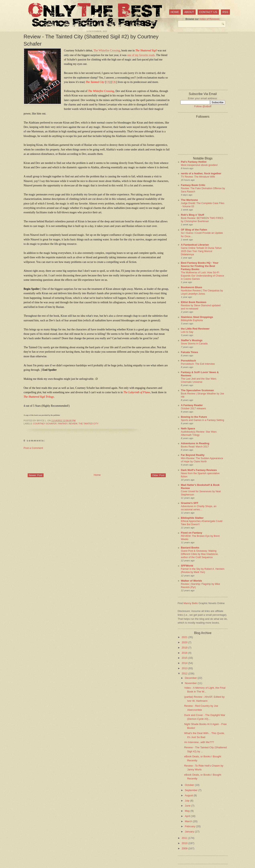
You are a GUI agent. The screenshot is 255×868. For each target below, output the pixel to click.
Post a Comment (33, 448)
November (191, 683)
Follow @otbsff (203, 106)
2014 (185, 663)
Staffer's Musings (192, 340)
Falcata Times (190, 352)
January (190, 832)
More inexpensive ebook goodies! (199, 165)
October (190, 785)
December (191, 678)
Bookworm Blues (192, 287)
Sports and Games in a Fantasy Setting (203, 420)
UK (114, 82)
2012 (185, 673)
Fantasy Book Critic (193, 185)
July (187, 801)
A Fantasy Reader (192, 405)
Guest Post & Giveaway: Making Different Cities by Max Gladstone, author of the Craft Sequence (200, 554)
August (189, 795)
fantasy (63, 424)
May (188, 811)
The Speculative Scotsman (198, 390)
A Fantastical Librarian (195, 245)
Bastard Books (190, 548)
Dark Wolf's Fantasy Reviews (199, 470)
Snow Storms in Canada (194, 344)
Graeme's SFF (190, 503)
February (190, 826)
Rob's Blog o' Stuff (193, 215)
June (188, 806)
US (108, 82)
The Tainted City (88, 424)
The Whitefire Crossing (107, 51)
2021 (185, 637)
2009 (185, 848)
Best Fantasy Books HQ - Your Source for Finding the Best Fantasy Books (200, 266)
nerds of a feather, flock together (201, 173)
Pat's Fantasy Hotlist (194, 162)
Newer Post (36, 475)
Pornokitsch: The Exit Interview (198, 364)
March (189, 821)
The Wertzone (189, 200)
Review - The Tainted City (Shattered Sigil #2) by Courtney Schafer (91, 40)
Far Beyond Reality (193, 455)
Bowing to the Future (194, 417)
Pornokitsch (188, 361)
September (192, 790)
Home (175, 12)
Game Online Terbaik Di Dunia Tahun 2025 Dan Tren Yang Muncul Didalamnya (201, 251)
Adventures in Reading (195, 443)
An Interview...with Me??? (199, 742)
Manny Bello (191, 603)
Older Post (158, 475)
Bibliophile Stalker (192, 518)
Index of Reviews (209, 19)
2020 (185, 642)
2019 (185, 648)
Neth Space (188, 428)
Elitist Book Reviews (194, 302)
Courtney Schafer (45, 424)
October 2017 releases (194, 408)
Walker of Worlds (192, 581)
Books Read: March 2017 (195, 447)
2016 (185, 653)
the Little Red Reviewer (195, 329)
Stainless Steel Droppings (197, 317)
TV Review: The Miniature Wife (198, 177)
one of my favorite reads (141, 55)
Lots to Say (187, 332)
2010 (185, 843)
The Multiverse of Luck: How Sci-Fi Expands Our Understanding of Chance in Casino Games (203, 276)
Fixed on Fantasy (192, 533)
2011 (185, 838)
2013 (185, 668)
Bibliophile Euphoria (192, 320)
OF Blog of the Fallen (194, 230)
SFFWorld (187, 566)
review (73, 424)
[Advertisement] (97, 461)
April (188, 816)
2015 (185, 658)
